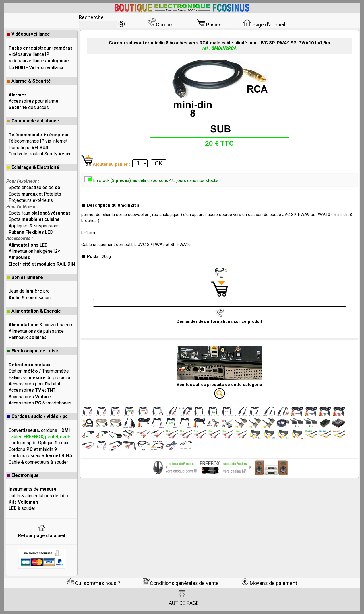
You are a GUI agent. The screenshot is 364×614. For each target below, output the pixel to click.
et (42, 264)
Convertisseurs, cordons (39, 430)
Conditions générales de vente (181, 583)
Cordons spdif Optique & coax (38, 443)
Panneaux (28, 337)
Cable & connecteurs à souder (38, 462)
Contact (161, 25)
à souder (22, 508)
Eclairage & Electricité (33, 167)
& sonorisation (30, 298)
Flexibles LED (31, 232)
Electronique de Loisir (33, 351)
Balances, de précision (40, 378)
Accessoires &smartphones (40, 403)
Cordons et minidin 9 (33, 449)
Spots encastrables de (35, 187)
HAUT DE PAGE (182, 598)
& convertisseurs (41, 325)
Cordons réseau (40, 456)
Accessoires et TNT (32, 390)
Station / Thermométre (39, 371)
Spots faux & (40, 213)
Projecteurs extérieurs (31, 200)
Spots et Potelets (35, 194)
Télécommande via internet (38, 141)
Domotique (28, 148)
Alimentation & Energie (34, 311)
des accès (29, 107)
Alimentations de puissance (36, 331)
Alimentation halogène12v (34, 251)
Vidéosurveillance (29, 34)
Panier (208, 25)
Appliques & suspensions (34, 226)
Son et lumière (25, 277)
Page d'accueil (264, 25)
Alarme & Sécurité (29, 81)
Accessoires (30, 397)
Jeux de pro (29, 291)
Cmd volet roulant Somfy (39, 154)
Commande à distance (33, 121)
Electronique (23, 475)
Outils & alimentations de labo (38, 496)
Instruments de (33, 489)
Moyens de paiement (269, 583)
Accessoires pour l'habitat (34, 384)
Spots (34, 219)
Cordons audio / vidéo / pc (38, 416)
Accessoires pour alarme (33, 101)
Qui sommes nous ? (94, 583)
